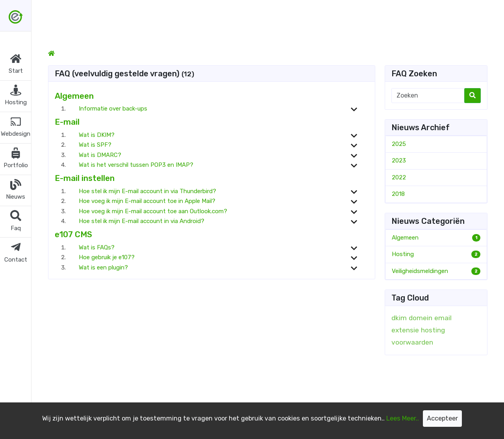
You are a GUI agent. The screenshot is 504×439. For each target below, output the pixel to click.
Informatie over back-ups (113, 109)
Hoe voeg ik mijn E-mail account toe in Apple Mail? (147, 201)
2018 (398, 194)
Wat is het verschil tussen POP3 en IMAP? (136, 165)
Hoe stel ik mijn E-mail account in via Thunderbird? (147, 191)
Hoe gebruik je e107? (107, 257)
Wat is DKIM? (97, 135)
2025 (399, 144)
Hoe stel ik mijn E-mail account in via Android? (142, 221)
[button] (16, 65)
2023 (399, 160)
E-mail (67, 122)
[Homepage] (51, 53)
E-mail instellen (85, 178)
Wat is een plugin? (103, 267)
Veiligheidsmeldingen (420, 271)
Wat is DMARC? (100, 155)
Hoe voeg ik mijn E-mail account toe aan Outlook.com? (153, 211)
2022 (399, 177)
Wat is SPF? (95, 145)
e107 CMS (73, 234)
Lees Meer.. (403, 418)
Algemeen (74, 96)
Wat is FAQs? (97, 247)
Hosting (403, 254)
